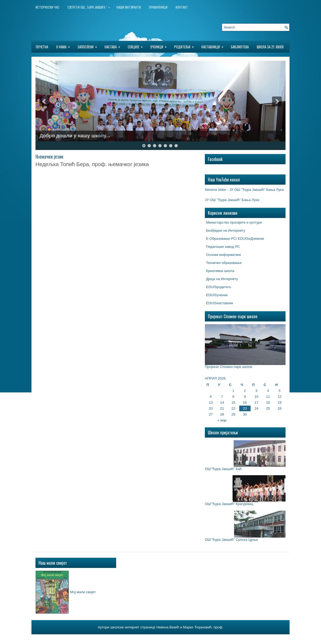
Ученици (160, 45)
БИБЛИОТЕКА (240, 47)
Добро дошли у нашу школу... (75, 136)
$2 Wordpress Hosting (192, 638)
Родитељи (186, 45)
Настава (114, 45)
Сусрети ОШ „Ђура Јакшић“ (90, 6)
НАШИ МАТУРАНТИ (129, 7)
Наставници (214, 45)
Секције (137, 45)
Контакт (182, 7)
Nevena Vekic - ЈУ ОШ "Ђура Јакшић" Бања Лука (244, 190)
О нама (65, 45)
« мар (222, 420)
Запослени (89, 45)
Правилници (158, 7)
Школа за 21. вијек (270, 47)
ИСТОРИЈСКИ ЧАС (47, 7)
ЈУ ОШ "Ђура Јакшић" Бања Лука (232, 200)
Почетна (42, 47)
